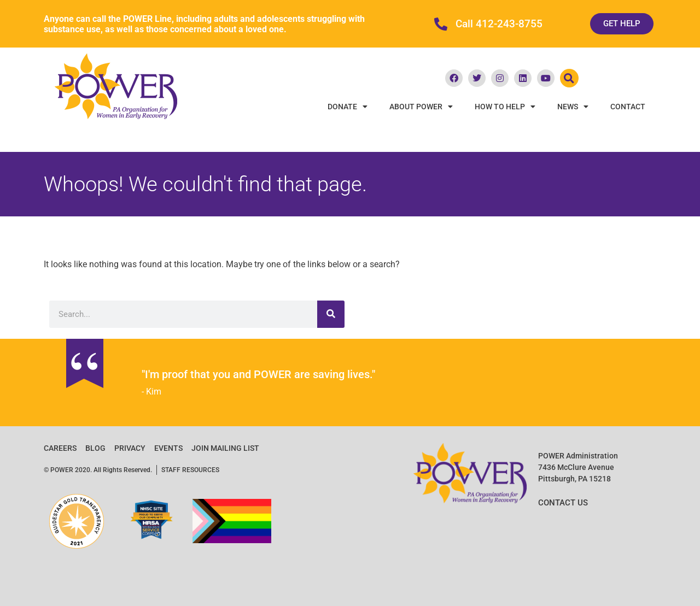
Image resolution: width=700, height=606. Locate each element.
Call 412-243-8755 (499, 24)
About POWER (421, 107)
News (573, 107)
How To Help (505, 107)
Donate (348, 107)
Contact (628, 107)
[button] (569, 78)
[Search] (331, 314)
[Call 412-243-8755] (441, 24)
